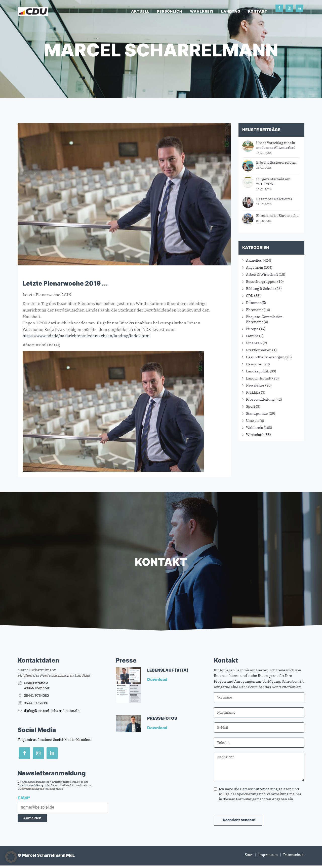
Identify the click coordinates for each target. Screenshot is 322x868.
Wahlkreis (202, 11)
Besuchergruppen (261, 282)
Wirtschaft (255, 435)
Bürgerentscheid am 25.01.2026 (273, 182)
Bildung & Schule (260, 289)
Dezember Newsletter (274, 199)
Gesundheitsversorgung (266, 357)
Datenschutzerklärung (30, 785)
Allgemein (255, 267)
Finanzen (254, 343)
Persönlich (170, 11)
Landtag (231, 11)
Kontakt (258, 11)
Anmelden (32, 818)
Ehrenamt (254, 310)
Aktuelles (254, 260)
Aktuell (140, 11)
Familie (252, 336)
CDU (250, 296)
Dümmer (253, 303)
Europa (252, 329)
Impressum (268, 855)
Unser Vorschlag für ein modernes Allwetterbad (276, 145)
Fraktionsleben (259, 350)
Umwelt (252, 421)
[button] (11, 857)
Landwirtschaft (259, 378)
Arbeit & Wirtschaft (262, 274)
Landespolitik (257, 371)
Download (158, 679)
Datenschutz (294, 855)
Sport (251, 406)
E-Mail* (24, 798)
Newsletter (255, 385)
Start (249, 855)
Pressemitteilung (260, 399)
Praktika (253, 392)
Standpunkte (257, 413)
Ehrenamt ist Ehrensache (277, 216)
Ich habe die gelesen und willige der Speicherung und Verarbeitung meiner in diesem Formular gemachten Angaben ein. (258, 794)
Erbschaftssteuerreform (276, 162)
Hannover (254, 364)
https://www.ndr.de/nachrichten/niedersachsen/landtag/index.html (87, 336)
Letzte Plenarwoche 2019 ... (65, 283)
